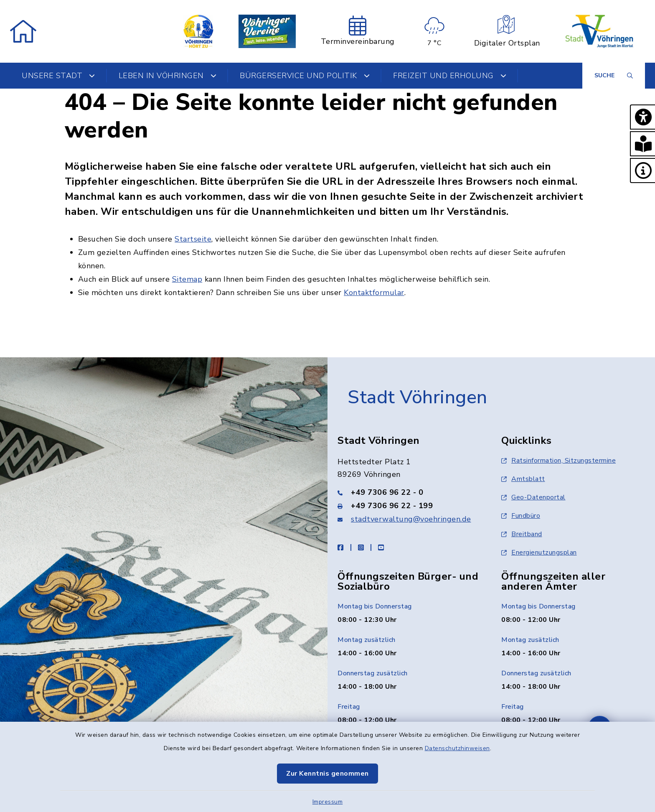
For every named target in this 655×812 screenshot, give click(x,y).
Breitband (522, 534)
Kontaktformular (374, 293)
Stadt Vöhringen (418, 397)
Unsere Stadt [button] (58, 76)
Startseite (193, 239)
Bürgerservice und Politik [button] (305, 76)
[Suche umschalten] (614, 76)
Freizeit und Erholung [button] (450, 76)
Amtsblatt (523, 479)
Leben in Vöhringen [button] (168, 76)
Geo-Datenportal (533, 497)
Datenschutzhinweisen (457, 748)
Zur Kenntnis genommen (327, 774)
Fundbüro (521, 516)
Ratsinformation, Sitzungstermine (559, 461)
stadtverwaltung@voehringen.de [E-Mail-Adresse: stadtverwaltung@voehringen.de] (411, 519)
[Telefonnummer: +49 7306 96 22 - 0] (409, 492)
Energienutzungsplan (539, 552)
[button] (642, 117)
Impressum (328, 802)
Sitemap (187, 279)
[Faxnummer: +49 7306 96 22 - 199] (409, 506)
